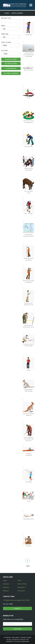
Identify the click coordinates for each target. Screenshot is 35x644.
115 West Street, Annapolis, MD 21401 (16, 600)
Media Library (17, 13)
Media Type (5, 34)
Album (3, 26)
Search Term (6, 18)
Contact (17, 608)
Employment (21, 587)
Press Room (21, 591)
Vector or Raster (6, 42)
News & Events (22, 584)
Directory (6, 587)
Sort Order (4, 50)
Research (6, 591)
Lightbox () (11, 68)
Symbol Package (11, 73)
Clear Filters (11, 63)
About (19, 580)
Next (28, 566)
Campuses (6, 584)
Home (7, 13)
